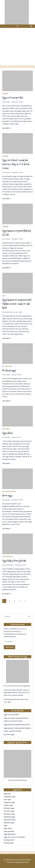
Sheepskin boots (10, 820)
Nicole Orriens (9, 312)
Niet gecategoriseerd (9, 492)
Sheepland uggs (9, 817)
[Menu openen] (17, 26)
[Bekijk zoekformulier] (31, 26)
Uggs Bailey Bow (7, 557)
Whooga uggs (9, 843)
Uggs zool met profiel (13, 98)
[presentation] (17, 81)
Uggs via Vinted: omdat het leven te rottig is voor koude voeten (16, 164)
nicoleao (8, 102)
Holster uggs (8, 805)
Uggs (4, 296)
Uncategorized (9, 840)
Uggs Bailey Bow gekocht (14, 561)
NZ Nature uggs (9, 814)
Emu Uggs (7, 799)
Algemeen (5, 94)
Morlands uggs (9, 808)
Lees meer (7, 128)
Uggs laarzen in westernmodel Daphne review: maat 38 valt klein (17, 304)
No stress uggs (7, 366)
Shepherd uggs (9, 823)
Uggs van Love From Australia (14, 837)
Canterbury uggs (10, 797)
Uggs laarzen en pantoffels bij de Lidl (17, 725)
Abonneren (9, 647)
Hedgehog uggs (9, 802)
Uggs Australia (9, 831)
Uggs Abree (6, 429)
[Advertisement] (17, 47)
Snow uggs (7, 496)
